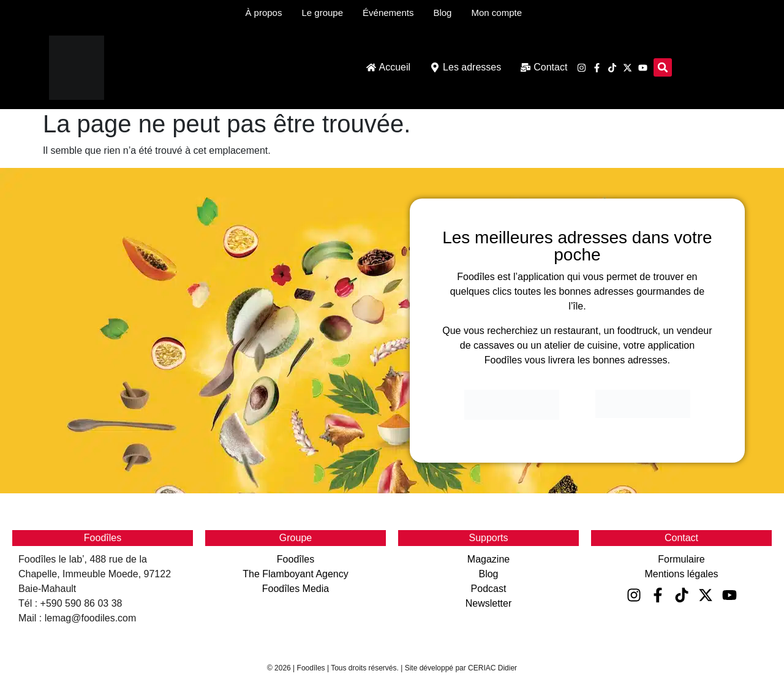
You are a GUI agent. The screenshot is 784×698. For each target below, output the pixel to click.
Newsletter (489, 603)
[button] (663, 67)
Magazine (488, 559)
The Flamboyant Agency (296, 574)
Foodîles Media (296, 589)
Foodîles (296, 559)
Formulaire (681, 559)
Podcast (489, 589)
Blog (488, 574)
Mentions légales (681, 574)
